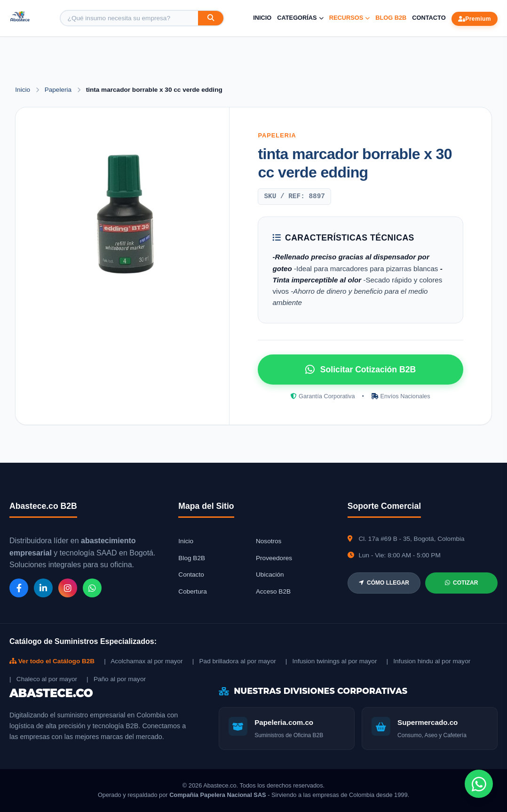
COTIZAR (461, 583)
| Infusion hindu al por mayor (428, 661)
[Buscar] (211, 18)
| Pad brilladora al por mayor (234, 661)
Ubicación (270, 575)
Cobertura (192, 591)
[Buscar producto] (129, 18)
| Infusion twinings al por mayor (331, 661)
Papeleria (59, 90)
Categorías (300, 18)
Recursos (350, 18)
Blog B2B (391, 18)
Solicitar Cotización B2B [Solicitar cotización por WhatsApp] (360, 370)
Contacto (429, 18)
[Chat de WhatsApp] (479, 784)
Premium (475, 19)
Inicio (262, 18)
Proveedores (274, 558)
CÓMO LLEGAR (384, 583)
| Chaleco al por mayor (43, 679)
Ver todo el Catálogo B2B (52, 661)
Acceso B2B (273, 591)
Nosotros (269, 541)
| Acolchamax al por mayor (143, 661)
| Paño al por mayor (116, 679)
